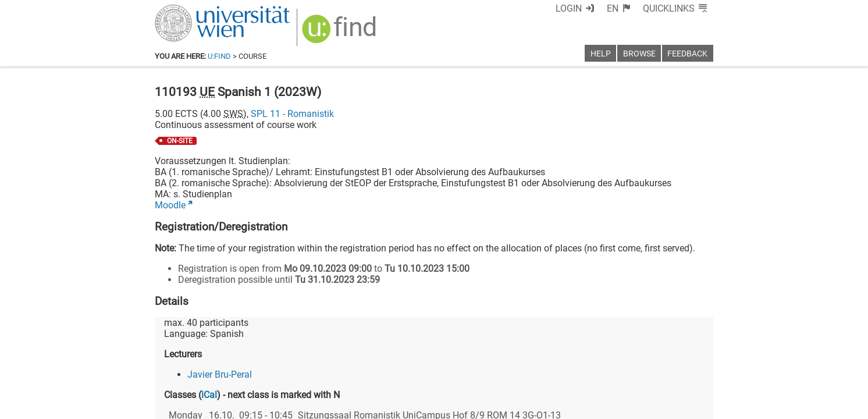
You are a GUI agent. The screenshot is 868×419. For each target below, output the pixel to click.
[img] (341, 33)
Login (569, 8)
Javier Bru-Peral (220, 374)
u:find (219, 56)
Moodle (170, 205)
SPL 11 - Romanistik (292, 114)
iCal (209, 395)
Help (601, 54)
